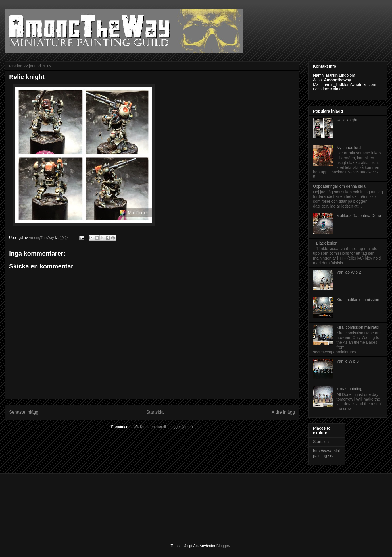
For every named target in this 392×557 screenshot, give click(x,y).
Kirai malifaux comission (358, 300)
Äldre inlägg (283, 412)
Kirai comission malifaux (358, 327)
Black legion (327, 243)
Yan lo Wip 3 (348, 361)
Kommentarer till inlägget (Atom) (166, 427)
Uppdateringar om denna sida (339, 186)
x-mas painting (350, 389)
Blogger (223, 546)
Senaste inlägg (24, 412)
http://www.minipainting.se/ (326, 453)
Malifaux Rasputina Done (359, 216)
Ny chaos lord (349, 148)
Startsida (155, 412)
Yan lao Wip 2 (349, 272)
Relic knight (347, 120)
